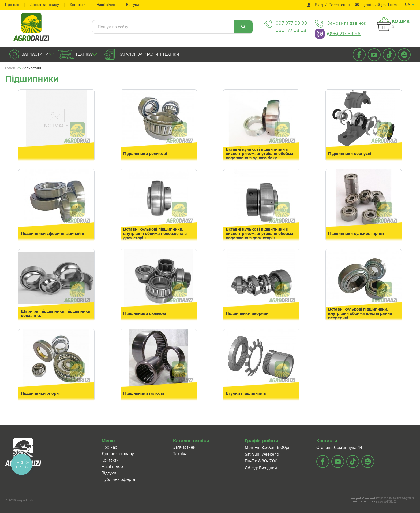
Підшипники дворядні (248, 313)
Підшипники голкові (144, 393)
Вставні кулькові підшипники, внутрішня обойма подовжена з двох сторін (155, 234)
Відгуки (133, 5)
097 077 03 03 (291, 23)
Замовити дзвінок (347, 23)
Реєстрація (339, 5)
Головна (12, 68)
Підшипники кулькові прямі (356, 234)
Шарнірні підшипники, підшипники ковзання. (56, 313)
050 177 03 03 (291, 30)
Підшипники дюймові (145, 313)
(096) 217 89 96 (344, 34)
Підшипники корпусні (350, 154)
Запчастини (35, 54)
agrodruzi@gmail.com (379, 5)
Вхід (319, 5)
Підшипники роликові (145, 154)
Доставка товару (44, 5)
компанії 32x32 (387, 502)
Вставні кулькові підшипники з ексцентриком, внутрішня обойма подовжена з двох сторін (260, 234)
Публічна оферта (118, 479)
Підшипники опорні (40, 393)
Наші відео (106, 5)
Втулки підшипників (246, 393)
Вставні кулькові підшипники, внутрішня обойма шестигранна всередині (360, 313)
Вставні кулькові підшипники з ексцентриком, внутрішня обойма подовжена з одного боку (260, 154)
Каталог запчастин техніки (148, 54)
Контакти (78, 5)
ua (408, 5)
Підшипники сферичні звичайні (52, 234)
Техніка (83, 54)
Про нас (12, 5)
